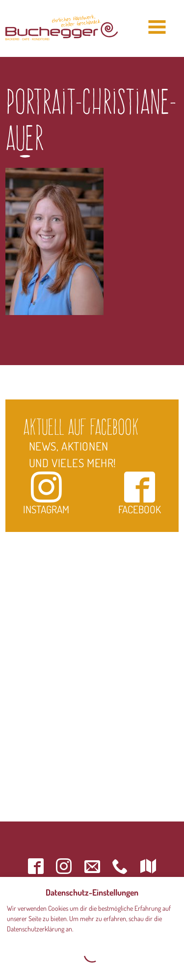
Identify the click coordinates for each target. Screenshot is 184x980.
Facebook (140, 493)
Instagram (46, 493)
